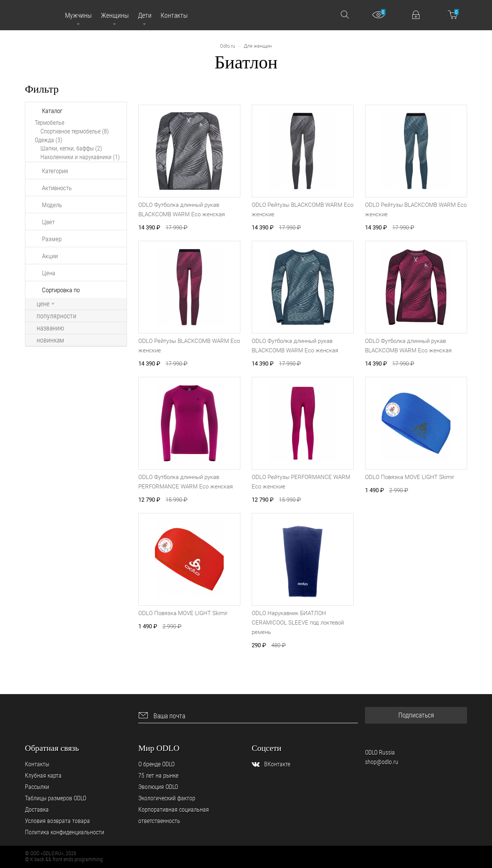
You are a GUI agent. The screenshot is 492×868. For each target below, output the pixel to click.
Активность (57, 188)
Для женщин (258, 46)
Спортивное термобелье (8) (75, 131)
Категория (55, 171)
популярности (56, 316)
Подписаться (416, 715)
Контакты (37, 764)
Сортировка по (61, 290)
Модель (52, 205)
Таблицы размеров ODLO (56, 798)
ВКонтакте (277, 764)
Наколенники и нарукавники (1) (80, 157)
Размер (52, 239)
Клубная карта (43, 776)
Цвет (48, 222)
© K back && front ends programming (64, 859)
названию (50, 328)
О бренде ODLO (156, 764)
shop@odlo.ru (382, 762)
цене (46, 304)
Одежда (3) (49, 140)
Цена (49, 273)
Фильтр (42, 89)
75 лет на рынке (158, 776)
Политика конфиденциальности (65, 832)
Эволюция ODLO (158, 787)
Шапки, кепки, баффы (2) (71, 148)
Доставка (37, 810)
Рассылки (37, 787)
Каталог (52, 111)
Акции (50, 256)
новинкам (50, 340)
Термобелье (50, 123)
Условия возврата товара (57, 821)
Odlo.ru (227, 46)
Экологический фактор (167, 798)
